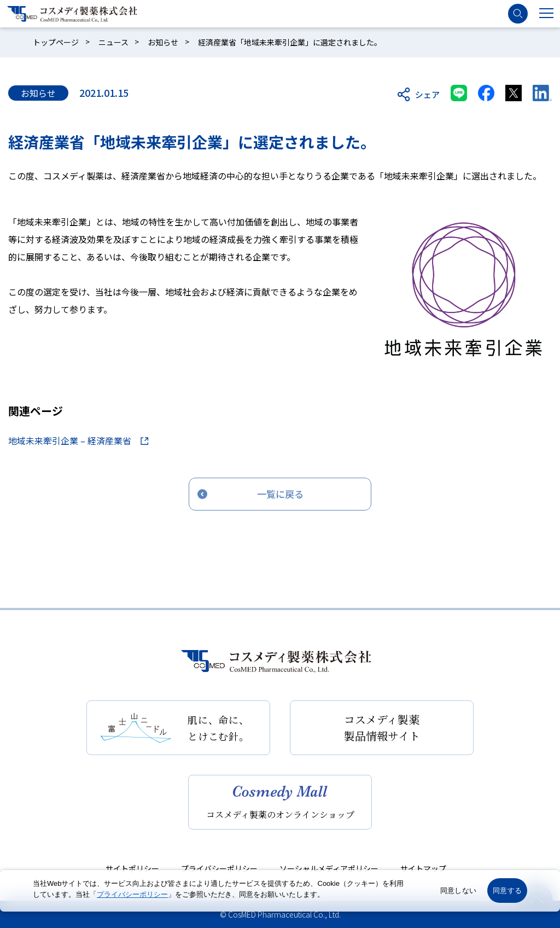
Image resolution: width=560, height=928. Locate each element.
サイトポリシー (132, 868)
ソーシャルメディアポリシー (329, 868)
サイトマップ (423, 868)
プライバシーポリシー (219, 868)
